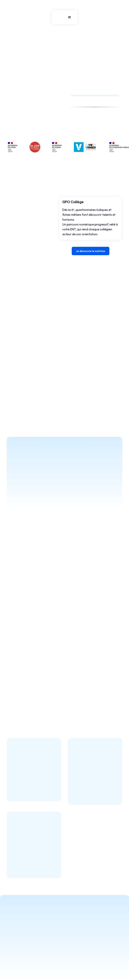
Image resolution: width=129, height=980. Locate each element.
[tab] (22, 201)
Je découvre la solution (91, 251)
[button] (70, 17)
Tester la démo (21, 133)
